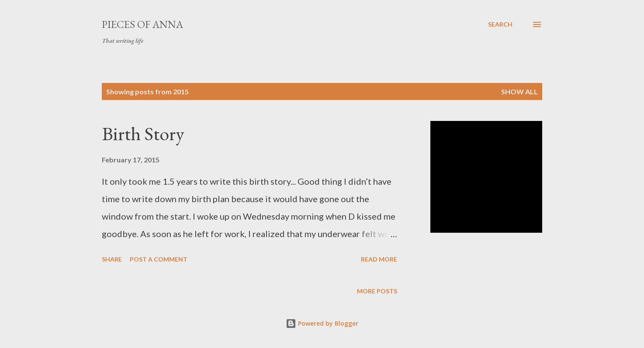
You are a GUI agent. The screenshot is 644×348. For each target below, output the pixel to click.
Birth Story (143, 133)
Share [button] (112, 259)
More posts (377, 291)
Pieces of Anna (142, 24)
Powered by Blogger (322, 323)
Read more (379, 259)
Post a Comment (159, 259)
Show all (519, 91)
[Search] (500, 24)
